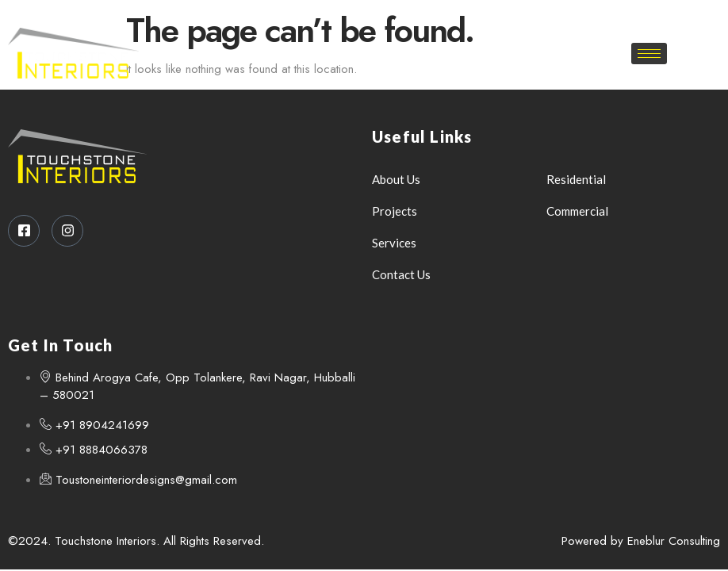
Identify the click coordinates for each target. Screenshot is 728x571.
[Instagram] (382, 16)
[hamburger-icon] (649, 54)
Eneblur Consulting (674, 541)
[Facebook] (354, 16)
